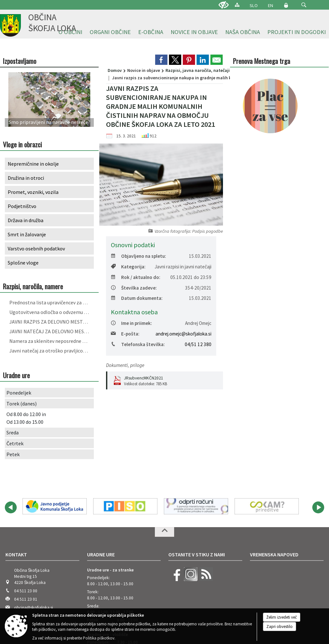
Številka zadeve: (134, 288)
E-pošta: (125, 334)
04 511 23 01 (26, 521)
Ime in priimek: (131, 323)
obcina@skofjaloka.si (34, 529)
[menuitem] (110, 32)
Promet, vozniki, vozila (33, 192)
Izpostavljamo (20, 61)
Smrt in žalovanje (27, 234)
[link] (161, 60)
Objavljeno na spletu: (138, 256)
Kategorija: (128, 267)
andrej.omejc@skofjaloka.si (183, 334)
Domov (115, 70)
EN (271, 5)
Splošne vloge (23, 263)
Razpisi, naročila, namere (33, 286)
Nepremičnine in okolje (33, 164)
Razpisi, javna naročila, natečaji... (200, 70)
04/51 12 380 (198, 344)
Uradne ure (101, 476)
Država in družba (26, 220)
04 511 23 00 (26, 512)
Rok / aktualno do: (136, 277)
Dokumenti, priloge (125, 365)
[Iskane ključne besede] (298, 5)
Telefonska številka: (138, 344)
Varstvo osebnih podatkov (36, 248)
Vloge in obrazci (22, 144)
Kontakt (16, 476)
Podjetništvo (22, 206)
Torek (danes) (22, 404)
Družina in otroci (26, 178)
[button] (304, 5)
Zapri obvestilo (280, 627)
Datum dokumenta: (137, 298)
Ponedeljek (19, 393)
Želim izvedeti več (282, 617)
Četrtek (15, 443)
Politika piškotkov (99, 638)
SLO (254, 5)
